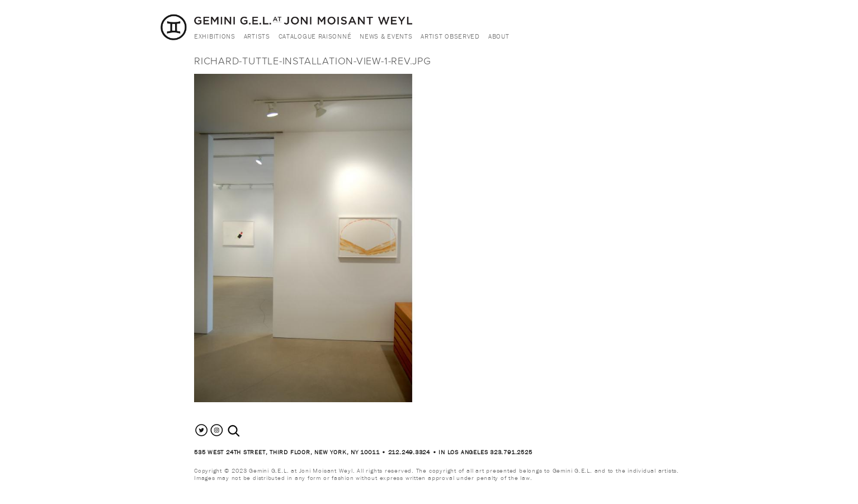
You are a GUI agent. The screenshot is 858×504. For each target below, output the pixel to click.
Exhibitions (215, 36)
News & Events (386, 36)
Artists (257, 36)
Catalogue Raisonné (315, 36)
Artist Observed (450, 36)
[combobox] (246, 431)
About (499, 36)
